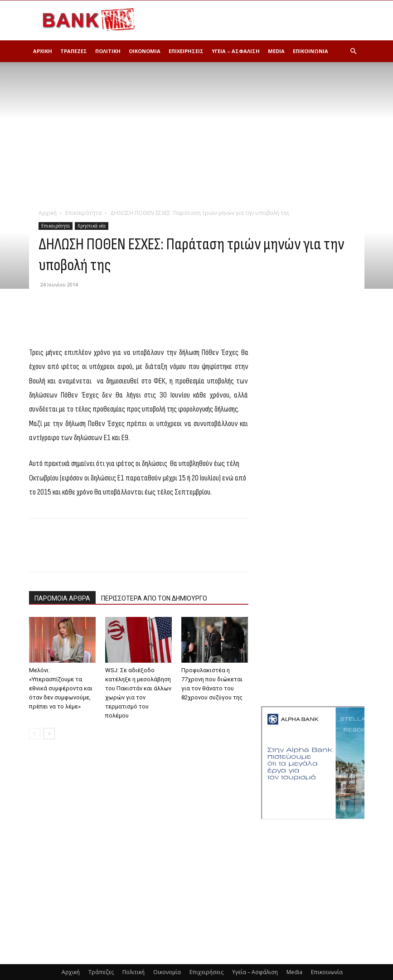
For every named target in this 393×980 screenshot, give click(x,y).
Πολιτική (108, 51)
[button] (354, 51)
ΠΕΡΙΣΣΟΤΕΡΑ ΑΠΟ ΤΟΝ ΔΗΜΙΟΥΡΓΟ (154, 598)
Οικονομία (145, 51)
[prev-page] (35, 734)
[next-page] (49, 734)
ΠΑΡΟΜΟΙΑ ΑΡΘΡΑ (62, 598)
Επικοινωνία (311, 51)
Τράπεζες (74, 51)
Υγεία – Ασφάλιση (236, 51)
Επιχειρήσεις (186, 51)
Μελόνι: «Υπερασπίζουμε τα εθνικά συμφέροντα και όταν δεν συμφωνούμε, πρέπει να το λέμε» (61, 688)
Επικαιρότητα (83, 213)
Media (276, 51)
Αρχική (43, 51)
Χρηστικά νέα (92, 226)
